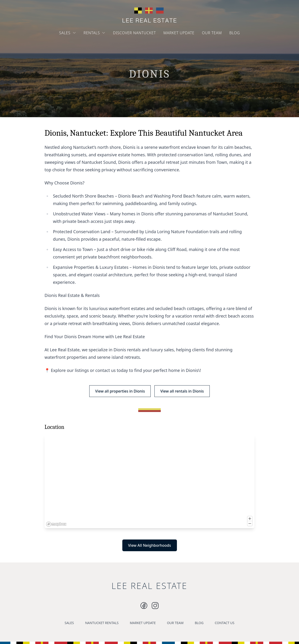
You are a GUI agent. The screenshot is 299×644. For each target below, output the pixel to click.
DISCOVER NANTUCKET (134, 33)
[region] (149, 481)
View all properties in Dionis (120, 391)
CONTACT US (224, 623)
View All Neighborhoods (150, 545)
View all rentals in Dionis (182, 391)
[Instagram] (144, 606)
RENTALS (95, 33)
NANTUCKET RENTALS (102, 623)
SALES (67, 33)
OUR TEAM (212, 33)
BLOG (235, 33)
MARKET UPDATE (179, 33)
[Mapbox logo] (56, 524)
